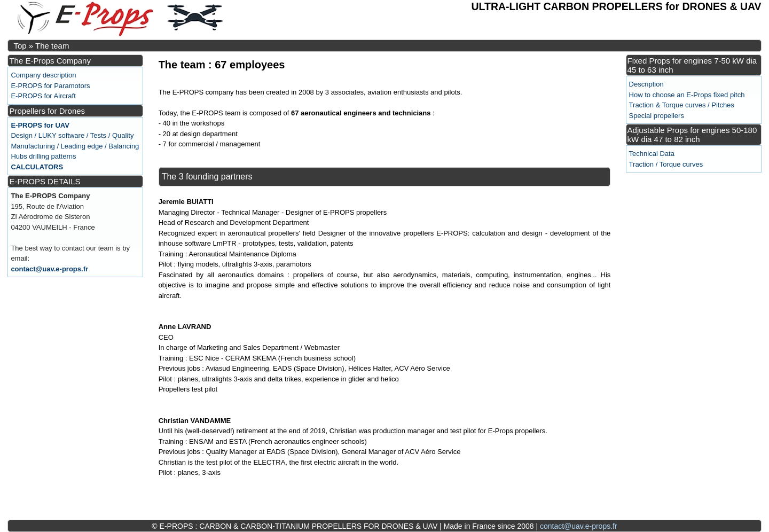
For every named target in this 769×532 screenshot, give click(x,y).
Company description (43, 75)
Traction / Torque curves (666, 164)
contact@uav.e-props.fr (49, 269)
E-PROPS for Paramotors (50, 86)
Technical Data (652, 154)
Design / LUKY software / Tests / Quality (72, 135)
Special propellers (657, 116)
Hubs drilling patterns (43, 156)
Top (20, 46)
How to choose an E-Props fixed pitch (687, 95)
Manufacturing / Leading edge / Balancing (75, 146)
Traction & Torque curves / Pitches (682, 105)
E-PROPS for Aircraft (43, 96)
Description (646, 84)
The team (52, 46)
